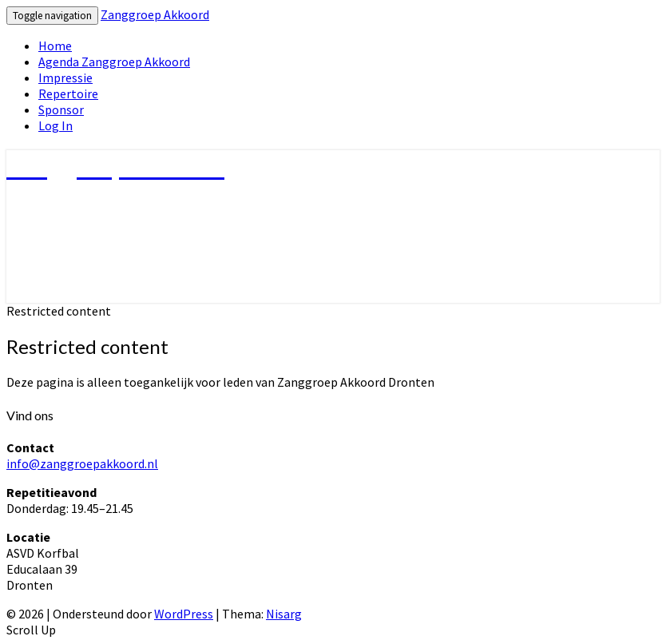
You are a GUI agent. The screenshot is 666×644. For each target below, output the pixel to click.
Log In (55, 125)
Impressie (65, 78)
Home (55, 46)
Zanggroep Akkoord (155, 14)
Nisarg (284, 614)
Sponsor (61, 109)
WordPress (184, 614)
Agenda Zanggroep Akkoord (114, 62)
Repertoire (68, 93)
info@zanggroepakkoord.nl (82, 463)
